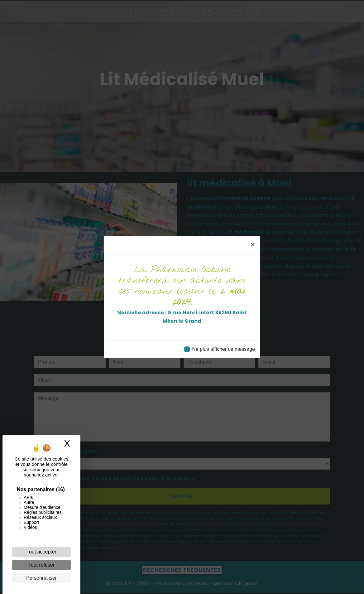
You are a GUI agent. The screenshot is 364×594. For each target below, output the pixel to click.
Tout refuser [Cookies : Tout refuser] (41, 565)
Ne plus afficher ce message (223, 349)
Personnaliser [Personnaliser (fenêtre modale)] (41, 578)
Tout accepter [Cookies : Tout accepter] (41, 552)
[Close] (253, 245)
